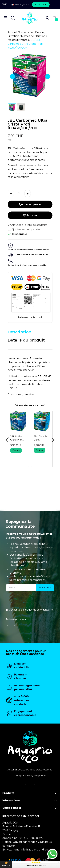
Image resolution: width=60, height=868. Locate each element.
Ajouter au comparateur (25, 229)
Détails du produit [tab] (26, 340)
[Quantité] (19, 193)
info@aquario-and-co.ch (36, 850)
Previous (12, 76)
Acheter (30, 215)
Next (48, 76)
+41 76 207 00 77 (33, 838)
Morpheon (40, 776)
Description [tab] (20, 332)
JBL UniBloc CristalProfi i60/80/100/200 (18, 438)
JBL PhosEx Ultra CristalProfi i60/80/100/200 (42, 438)
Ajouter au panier (30, 204)
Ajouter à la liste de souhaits (27, 225)
